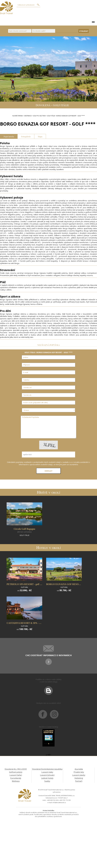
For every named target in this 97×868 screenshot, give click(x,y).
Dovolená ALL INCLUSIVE (16, 769)
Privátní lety (79, 772)
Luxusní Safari (16, 775)
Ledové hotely (47, 778)
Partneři (79, 781)
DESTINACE (28, 116)
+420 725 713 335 (65, 800)
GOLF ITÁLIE (51, 116)
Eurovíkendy (16, 778)
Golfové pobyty (16, 772)
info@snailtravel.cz (59, 802)
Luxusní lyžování (47, 775)
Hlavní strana (18, 116)
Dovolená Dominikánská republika (47, 769)
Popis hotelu (9, 136)
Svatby (47, 781)
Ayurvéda (79, 769)
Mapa (40, 136)
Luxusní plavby (79, 775)
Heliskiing (79, 778)
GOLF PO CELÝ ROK (39, 116)
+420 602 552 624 (53, 800)
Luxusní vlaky (47, 772)
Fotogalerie (26, 136)
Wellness (16, 781)
